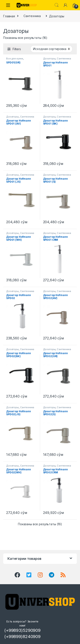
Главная (9, 16)
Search (57, 5)
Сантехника (32, 16)
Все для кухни (15, 59)
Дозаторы (49, 59)
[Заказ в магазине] (51, 49)
